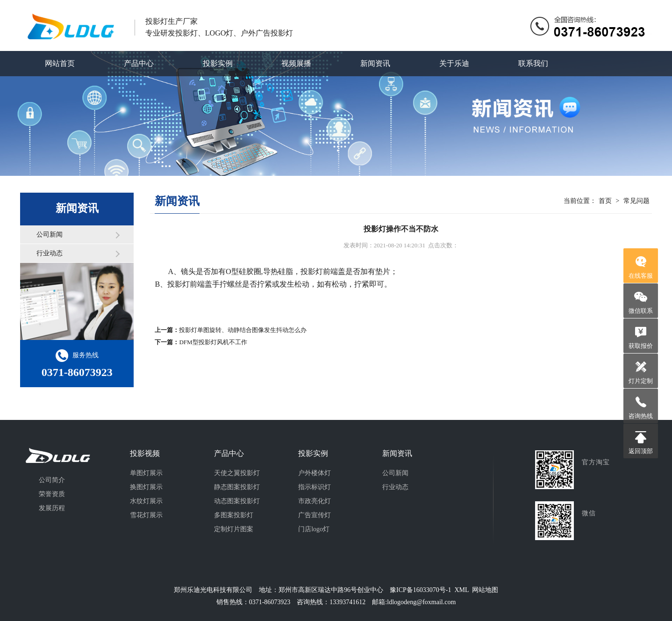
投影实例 (218, 63)
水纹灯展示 (146, 501)
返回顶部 (641, 451)
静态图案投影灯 (237, 487)
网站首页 (60, 63)
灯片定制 (641, 381)
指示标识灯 (315, 487)
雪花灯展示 (146, 515)
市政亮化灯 (315, 501)
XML (461, 590)
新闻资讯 (375, 63)
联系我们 (533, 63)
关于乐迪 (454, 63)
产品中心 (139, 63)
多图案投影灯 (234, 515)
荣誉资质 (52, 494)
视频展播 (296, 63)
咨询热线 (641, 416)
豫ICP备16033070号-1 (420, 590)
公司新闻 (50, 235)
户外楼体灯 (315, 473)
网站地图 (485, 590)
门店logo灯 (314, 529)
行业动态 (50, 253)
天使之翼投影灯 (237, 473)
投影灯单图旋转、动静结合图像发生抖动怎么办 (243, 330)
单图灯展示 (146, 473)
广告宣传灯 (315, 515)
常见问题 (636, 201)
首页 (605, 201)
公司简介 (52, 480)
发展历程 (52, 508)
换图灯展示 (146, 487)
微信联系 (641, 311)
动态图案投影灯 (237, 501)
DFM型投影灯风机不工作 (213, 342)
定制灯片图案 (234, 529)
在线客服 (641, 276)
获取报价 (641, 346)
